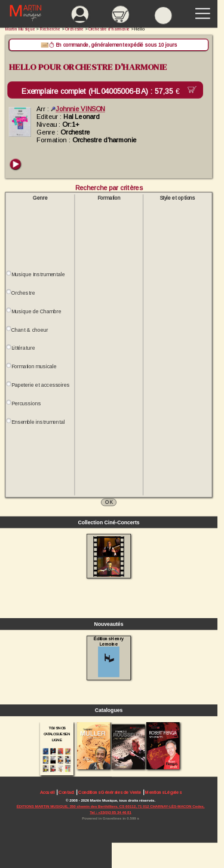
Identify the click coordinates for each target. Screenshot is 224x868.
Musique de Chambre (36, 311)
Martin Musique (20, 29)
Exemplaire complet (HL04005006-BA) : (103, 91)
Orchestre (23, 293)
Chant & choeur (30, 330)
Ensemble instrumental (38, 422)
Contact (66, 792)
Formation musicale (34, 366)
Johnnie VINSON (78, 109)
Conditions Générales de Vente (110, 792)
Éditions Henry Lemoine (108, 656)
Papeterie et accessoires (41, 385)
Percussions (26, 404)
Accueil (47, 792)
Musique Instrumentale (38, 274)
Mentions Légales (163, 792)
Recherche (50, 29)
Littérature (23, 348)
